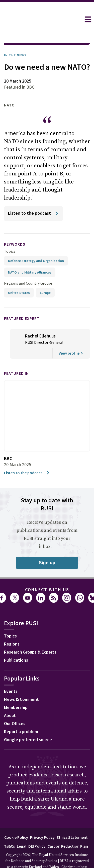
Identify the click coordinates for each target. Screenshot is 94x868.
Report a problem (21, 717)
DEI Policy (37, 832)
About (10, 701)
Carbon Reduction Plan (68, 832)
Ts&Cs (9, 832)
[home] (40, 19)
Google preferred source (28, 725)
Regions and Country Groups (28, 269)
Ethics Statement (72, 823)
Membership (16, 693)
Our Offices (15, 709)
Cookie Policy (16, 823)
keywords (15, 230)
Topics (10, 237)
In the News (15, 41)
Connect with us (47, 575)
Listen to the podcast (27, 459)
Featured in (16, 359)
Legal (22, 832)
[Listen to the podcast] (33, 200)
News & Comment (21, 685)
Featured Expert (22, 304)
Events (11, 677)
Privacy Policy (42, 823)
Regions (12, 630)
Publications (16, 646)
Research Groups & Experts (30, 638)
